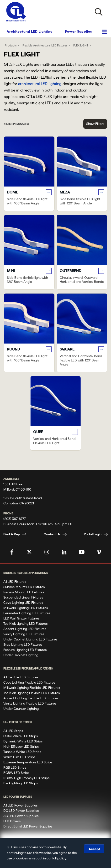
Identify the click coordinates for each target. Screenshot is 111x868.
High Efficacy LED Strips (21, 746)
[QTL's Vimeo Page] (99, 552)
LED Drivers (12, 821)
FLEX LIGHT (81, 45)
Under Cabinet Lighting (21, 655)
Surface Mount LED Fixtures (24, 587)
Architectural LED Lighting (30, 31)
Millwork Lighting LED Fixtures (26, 608)
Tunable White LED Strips (22, 752)
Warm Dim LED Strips (19, 757)
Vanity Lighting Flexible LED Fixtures (30, 703)
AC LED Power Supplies (21, 816)
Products (11, 45)
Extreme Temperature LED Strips (28, 762)
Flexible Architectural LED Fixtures (45, 45)
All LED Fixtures (15, 582)
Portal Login (93, 534)
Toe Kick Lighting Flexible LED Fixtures (32, 693)
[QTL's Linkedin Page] (64, 552)
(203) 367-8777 (15, 519)
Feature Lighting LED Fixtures (25, 650)
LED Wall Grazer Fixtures (21, 618)
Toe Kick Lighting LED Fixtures (25, 624)
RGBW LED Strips (16, 773)
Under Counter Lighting (21, 709)
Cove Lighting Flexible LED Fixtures (29, 682)
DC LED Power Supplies (21, 811)
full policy (59, 858)
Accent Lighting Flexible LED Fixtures (31, 698)
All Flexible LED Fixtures (21, 677)
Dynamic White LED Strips (23, 741)
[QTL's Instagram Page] (47, 552)
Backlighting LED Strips (21, 783)
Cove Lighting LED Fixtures (23, 603)
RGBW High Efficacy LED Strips (26, 778)
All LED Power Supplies (20, 805)
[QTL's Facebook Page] (12, 552)
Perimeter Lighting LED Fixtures (27, 613)
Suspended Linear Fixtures (23, 597)
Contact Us (52, 534)
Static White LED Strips (21, 736)
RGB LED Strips (15, 767)
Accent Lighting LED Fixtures (25, 629)
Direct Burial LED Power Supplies (28, 826)
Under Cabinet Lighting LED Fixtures (30, 639)
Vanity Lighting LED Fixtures (24, 634)
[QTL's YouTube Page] (82, 552)
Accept (94, 849)
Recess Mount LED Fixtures (24, 592)
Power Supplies (78, 31)
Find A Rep (12, 534)
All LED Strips (13, 731)
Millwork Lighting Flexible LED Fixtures (32, 688)
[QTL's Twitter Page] (29, 552)
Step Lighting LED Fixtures (23, 645)
